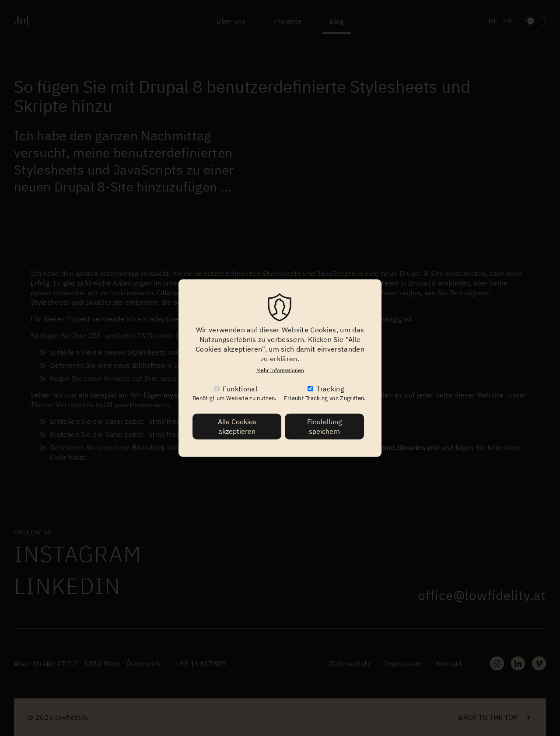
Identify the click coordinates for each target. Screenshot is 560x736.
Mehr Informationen (280, 370)
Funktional (240, 389)
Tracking (330, 389)
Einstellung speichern (324, 426)
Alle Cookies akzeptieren (237, 426)
